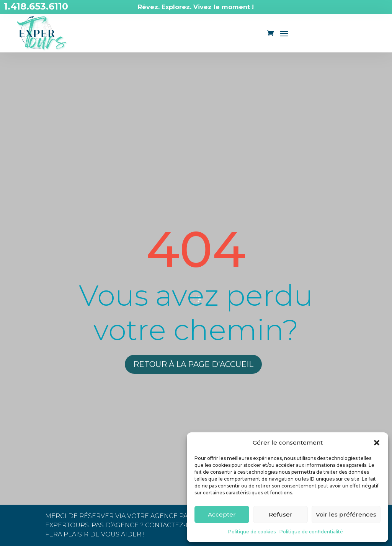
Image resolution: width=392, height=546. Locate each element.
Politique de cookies (252, 532)
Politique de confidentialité (311, 532)
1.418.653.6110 (36, 6)
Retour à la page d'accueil (193, 364)
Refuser (281, 514)
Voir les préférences (346, 514)
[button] (377, 443)
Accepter (222, 514)
